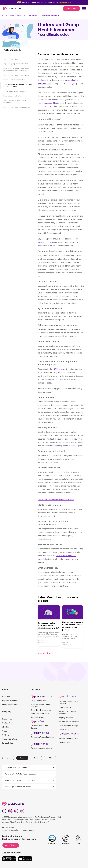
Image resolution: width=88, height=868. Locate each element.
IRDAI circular (59, 369)
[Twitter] (22, 811)
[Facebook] (4, 811)
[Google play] (9, 859)
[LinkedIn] (16, 811)
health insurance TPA (47, 103)
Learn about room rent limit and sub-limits (56, 500)
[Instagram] (10, 811)
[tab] (8, 758)
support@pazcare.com (26, 830)
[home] (12, 9)
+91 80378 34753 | (10, 830)
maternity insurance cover (66, 442)
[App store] (25, 859)
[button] (84, 9)
